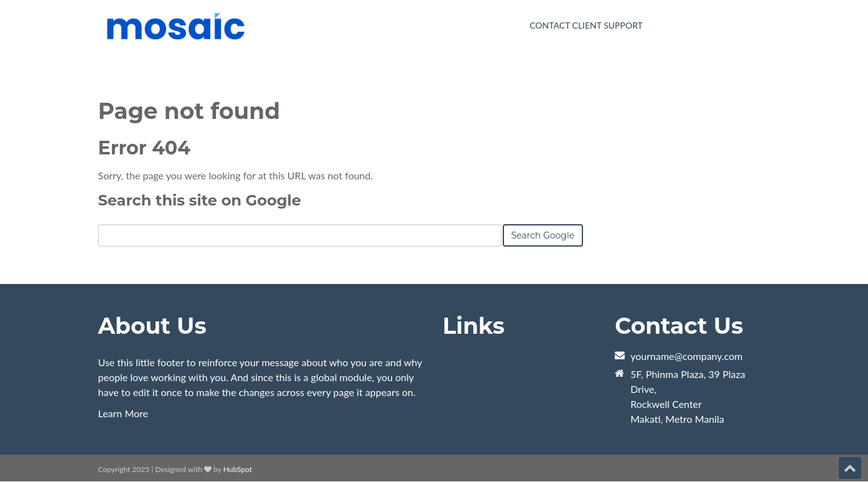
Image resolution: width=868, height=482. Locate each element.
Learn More (124, 413)
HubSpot (238, 469)
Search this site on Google (200, 200)
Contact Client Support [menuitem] (586, 25)
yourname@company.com (686, 356)
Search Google (543, 235)
